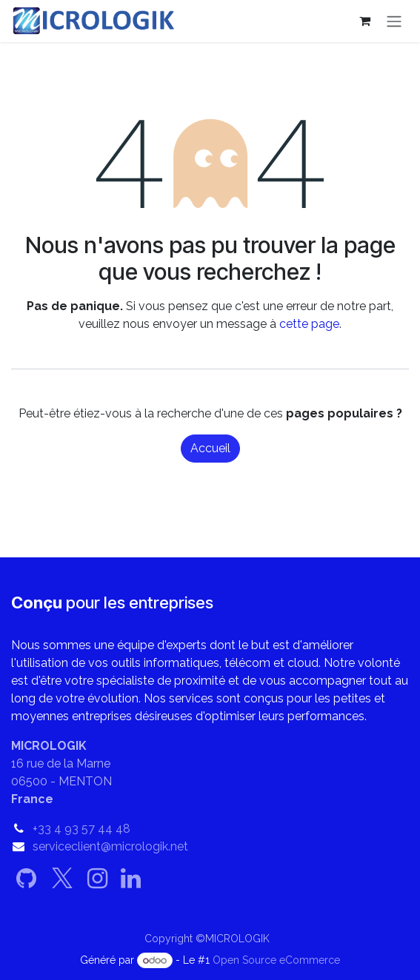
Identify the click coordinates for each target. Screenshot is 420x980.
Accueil (210, 448)
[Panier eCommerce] (364, 21)
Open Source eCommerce (276, 960)
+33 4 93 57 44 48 (81, 829)
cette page (309, 324)
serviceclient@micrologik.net (110, 846)
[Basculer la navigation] (394, 21)
